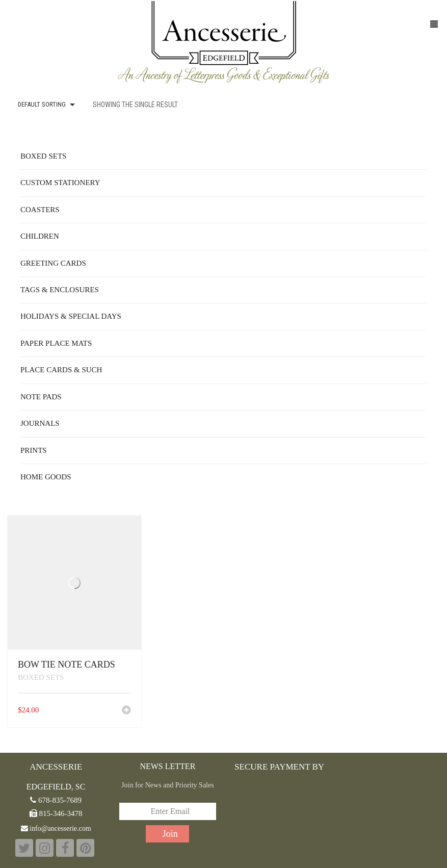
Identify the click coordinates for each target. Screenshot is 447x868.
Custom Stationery (60, 183)
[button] (126, 711)
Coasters (40, 210)
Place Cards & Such (61, 370)
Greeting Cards (53, 263)
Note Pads (41, 397)
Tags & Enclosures (60, 290)
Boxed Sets (41, 677)
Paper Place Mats (56, 343)
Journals (40, 423)
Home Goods (46, 477)
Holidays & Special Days (71, 316)
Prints (34, 450)
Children (40, 236)
